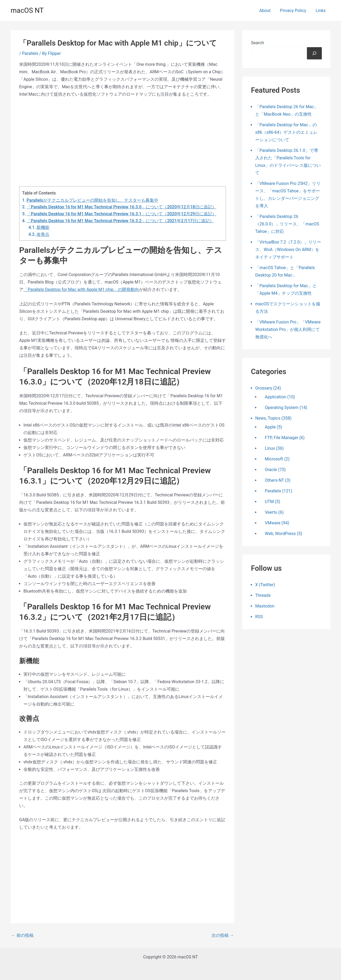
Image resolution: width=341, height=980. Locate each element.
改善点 (43, 234)
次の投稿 (223, 936)
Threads (263, 595)
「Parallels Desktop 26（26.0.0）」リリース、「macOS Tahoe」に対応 (287, 224)
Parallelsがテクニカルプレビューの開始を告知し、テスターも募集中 (92, 200)
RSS (259, 617)
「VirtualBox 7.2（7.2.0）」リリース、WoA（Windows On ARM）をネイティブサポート (288, 250)
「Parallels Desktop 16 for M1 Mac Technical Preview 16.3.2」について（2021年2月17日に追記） (120, 221)
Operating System (282, 408)
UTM (269, 502)
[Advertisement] (123, 142)
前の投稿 (22, 936)
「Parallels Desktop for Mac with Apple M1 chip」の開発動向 (81, 289)
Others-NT (274, 480)
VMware (273, 523)
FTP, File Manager (281, 438)
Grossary (264, 388)
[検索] (314, 53)
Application (275, 397)
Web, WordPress (280, 534)
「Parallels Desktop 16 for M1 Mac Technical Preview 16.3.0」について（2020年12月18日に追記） (121, 207)
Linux (270, 448)
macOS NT (27, 10)
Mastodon (265, 606)
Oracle (271, 470)
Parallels (30, 53)
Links (321, 11)
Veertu (271, 512)
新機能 (43, 227)
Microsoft (274, 459)
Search (257, 43)
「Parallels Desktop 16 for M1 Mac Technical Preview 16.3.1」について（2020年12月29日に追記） (121, 214)
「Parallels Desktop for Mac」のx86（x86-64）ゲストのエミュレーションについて (286, 132)
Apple (270, 427)
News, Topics (268, 418)
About (267, 11)
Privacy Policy (295, 11)
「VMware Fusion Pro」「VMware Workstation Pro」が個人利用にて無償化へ (288, 329)
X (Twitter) (265, 585)
